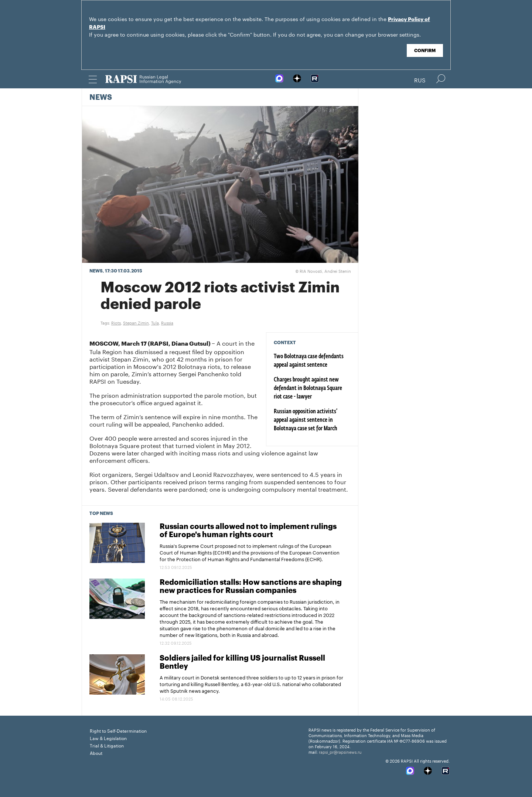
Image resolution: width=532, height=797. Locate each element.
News (101, 98)
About (96, 752)
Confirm (425, 51)
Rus (420, 79)
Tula (155, 322)
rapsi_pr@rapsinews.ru (340, 752)
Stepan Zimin (136, 322)
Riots (116, 322)
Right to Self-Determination (118, 730)
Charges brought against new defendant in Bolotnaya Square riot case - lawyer (308, 389)
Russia (167, 322)
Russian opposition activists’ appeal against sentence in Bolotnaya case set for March (306, 420)
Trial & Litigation (107, 745)
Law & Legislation (108, 738)
